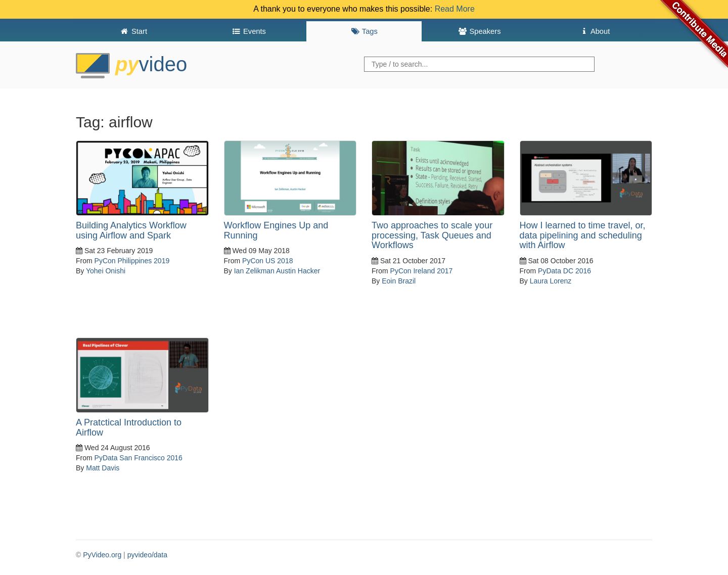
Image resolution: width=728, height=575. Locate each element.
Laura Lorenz (551, 281)
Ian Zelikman (254, 271)
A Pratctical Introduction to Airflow (129, 427)
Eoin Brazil (399, 281)
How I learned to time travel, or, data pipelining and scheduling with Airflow (583, 235)
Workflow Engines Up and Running (276, 230)
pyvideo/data (147, 555)
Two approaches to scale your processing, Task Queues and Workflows (432, 235)
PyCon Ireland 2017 (422, 271)
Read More (455, 9)
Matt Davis (103, 468)
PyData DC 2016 (564, 271)
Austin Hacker (298, 271)
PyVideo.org (102, 555)
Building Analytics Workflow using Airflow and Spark (131, 230)
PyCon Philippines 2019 (132, 261)
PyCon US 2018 (267, 261)
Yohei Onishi (106, 271)
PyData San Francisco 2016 (139, 458)
